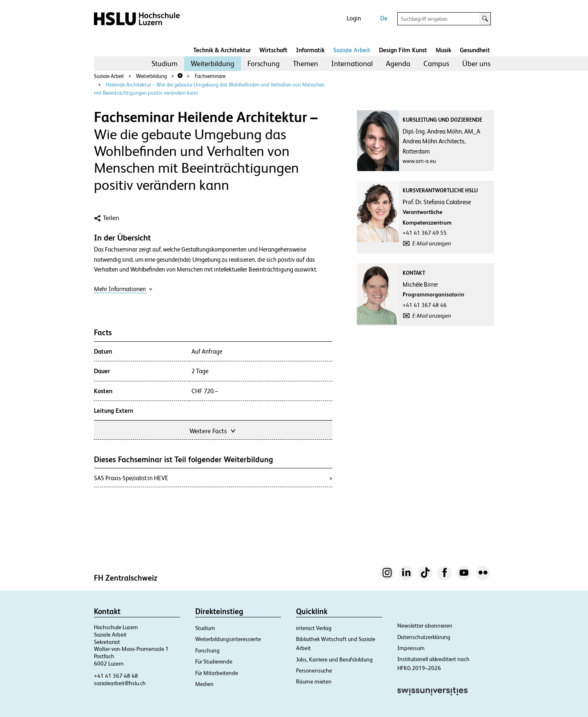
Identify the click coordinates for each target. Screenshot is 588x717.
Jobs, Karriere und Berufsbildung (334, 659)
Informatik (310, 50)
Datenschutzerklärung (424, 637)
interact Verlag (314, 628)
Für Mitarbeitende (217, 673)
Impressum (411, 648)
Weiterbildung (213, 63)
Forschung (264, 63)
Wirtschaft (273, 50)
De (384, 18)
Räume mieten (314, 681)
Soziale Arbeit (352, 50)
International (352, 63)
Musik (443, 50)
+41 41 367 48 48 (116, 676)
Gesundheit (475, 50)
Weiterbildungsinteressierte (228, 639)
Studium (165, 63)
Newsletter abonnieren (425, 626)
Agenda (398, 63)
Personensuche (314, 670)
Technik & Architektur (222, 50)
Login (354, 18)
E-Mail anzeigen (432, 243)
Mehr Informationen (123, 289)
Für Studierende (214, 661)
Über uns (476, 63)
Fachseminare (210, 76)
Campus (436, 63)
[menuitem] (165, 64)
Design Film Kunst (403, 50)
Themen (305, 63)
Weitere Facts (213, 430)
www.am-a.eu (419, 161)
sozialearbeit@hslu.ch (120, 683)
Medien (204, 684)
